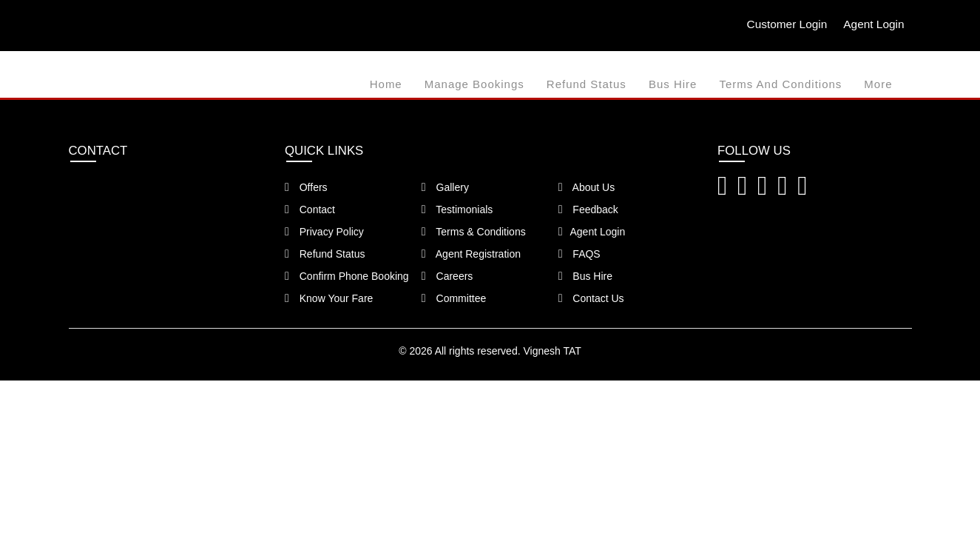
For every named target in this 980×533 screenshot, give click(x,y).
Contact (310, 209)
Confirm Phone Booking (347, 276)
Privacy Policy (324, 232)
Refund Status (587, 84)
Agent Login (872, 24)
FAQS (579, 254)
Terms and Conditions (780, 84)
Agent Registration (471, 254)
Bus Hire (673, 84)
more (878, 84)
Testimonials (457, 209)
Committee (454, 298)
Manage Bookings (474, 84)
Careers (447, 276)
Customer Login (783, 24)
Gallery (445, 187)
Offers (306, 187)
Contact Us (591, 298)
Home (386, 84)
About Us (587, 187)
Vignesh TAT (552, 351)
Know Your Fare (329, 298)
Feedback (588, 209)
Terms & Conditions (474, 232)
